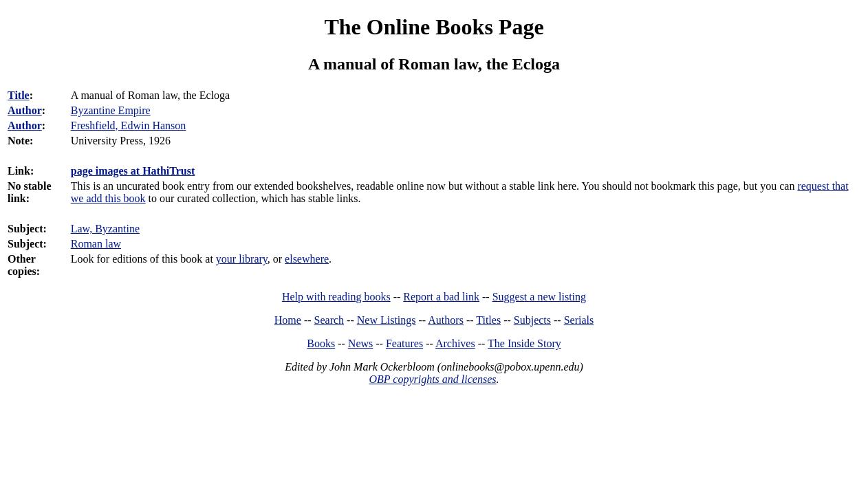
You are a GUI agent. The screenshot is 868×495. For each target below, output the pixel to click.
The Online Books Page (434, 27)
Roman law (96, 244)
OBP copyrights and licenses (432, 379)
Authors (446, 320)
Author (25, 110)
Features (404, 343)
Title (19, 95)
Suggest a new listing (539, 297)
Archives (455, 343)
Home (288, 320)
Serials (579, 320)
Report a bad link (441, 297)
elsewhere (307, 259)
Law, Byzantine (105, 229)
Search (329, 320)
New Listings (387, 320)
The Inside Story (524, 343)
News (360, 343)
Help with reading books (336, 297)
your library (242, 259)
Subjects (532, 320)
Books (321, 343)
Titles (488, 320)
